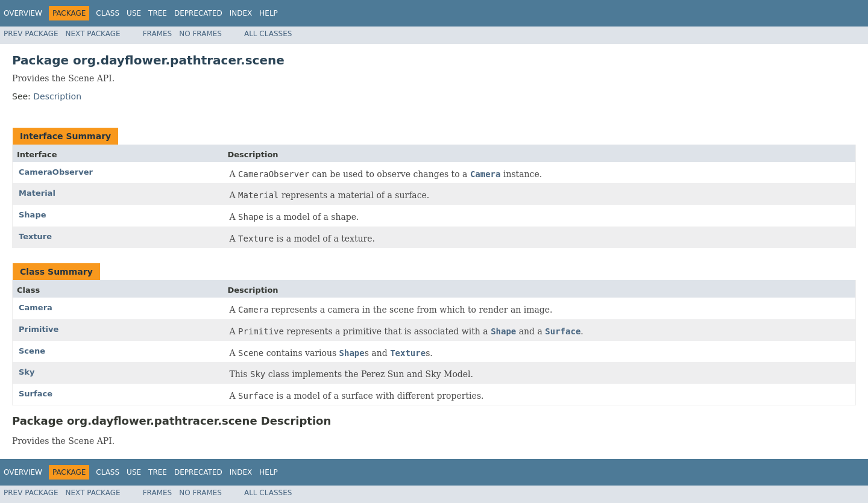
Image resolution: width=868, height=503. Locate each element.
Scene (32, 351)
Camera (36, 308)
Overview (23, 13)
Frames (158, 34)
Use (134, 13)
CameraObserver (56, 172)
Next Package (93, 34)
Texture (35, 236)
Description (57, 96)
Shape (33, 215)
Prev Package (31, 34)
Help (269, 13)
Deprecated (198, 13)
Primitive (39, 329)
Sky (27, 372)
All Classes (268, 34)
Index (241, 13)
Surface (36, 394)
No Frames (200, 34)
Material (37, 193)
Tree (158, 13)
